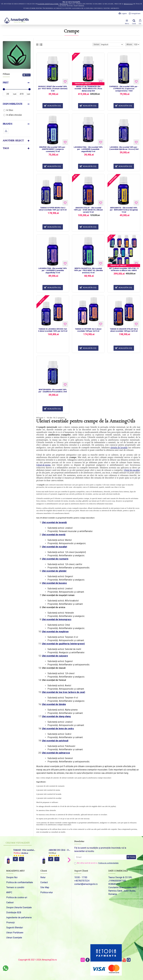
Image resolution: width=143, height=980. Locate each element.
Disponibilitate (13, 104)
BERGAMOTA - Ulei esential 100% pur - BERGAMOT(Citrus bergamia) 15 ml (124, 210)
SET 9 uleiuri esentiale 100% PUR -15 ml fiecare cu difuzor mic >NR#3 (124, 269)
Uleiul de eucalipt (132, 470)
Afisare (129, 44)
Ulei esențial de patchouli (55, 741)
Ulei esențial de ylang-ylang (56, 716)
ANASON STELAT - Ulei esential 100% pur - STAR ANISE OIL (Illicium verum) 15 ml (88, 210)
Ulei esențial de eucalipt (54, 547)
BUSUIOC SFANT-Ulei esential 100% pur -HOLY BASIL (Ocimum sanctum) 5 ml (53, 89)
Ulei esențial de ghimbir (54, 571)
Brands (8, 124)
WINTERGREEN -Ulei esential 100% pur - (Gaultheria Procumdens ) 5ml (53, 391)
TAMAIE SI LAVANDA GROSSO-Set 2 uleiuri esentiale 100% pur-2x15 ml (53, 330)
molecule (128, 4)
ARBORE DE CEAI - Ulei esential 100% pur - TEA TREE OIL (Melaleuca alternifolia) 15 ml (60, 850)
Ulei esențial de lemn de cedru (58, 729)
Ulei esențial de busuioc (54, 583)
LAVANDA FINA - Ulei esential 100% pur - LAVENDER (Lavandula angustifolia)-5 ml (88, 149)
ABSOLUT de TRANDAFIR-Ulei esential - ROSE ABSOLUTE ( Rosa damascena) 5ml (88, 89)
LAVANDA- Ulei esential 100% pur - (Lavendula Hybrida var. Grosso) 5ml (124, 148)
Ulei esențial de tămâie (54, 704)
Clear (28, 75)
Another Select (13, 141)
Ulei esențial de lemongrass (57, 619)
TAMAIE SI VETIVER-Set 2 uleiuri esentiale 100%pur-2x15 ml (88, 330)
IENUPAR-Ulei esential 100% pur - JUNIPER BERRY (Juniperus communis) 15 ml (53, 149)
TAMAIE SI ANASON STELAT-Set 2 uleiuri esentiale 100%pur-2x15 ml (124, 330)
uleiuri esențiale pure (48, 4)
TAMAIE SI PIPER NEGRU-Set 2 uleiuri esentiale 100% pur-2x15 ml (53, 209)
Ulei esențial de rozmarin (55, 559)
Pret (6, 83)
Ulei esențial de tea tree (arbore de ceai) (63, 692)
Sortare (96, 44)
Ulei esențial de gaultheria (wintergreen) (63, 644)
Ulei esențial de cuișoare (55, 656)
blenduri (64, 4)
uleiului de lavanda (119, 448)
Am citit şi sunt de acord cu (97, 863)
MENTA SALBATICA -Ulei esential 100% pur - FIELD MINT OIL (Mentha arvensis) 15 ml (88, 271)
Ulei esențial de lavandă (54, 522)
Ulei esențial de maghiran (55, 632)
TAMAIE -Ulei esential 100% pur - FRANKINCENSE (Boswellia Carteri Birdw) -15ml (24, 850)
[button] (69, 860)
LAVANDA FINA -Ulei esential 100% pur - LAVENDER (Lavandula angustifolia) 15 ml (53, 271)
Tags (6, 148)
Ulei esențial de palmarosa (56, 753)
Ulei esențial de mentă (54, 535)
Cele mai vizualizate (18, 843)
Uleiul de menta (43, 465)
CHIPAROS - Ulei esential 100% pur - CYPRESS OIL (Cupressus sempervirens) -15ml (124, 89)
